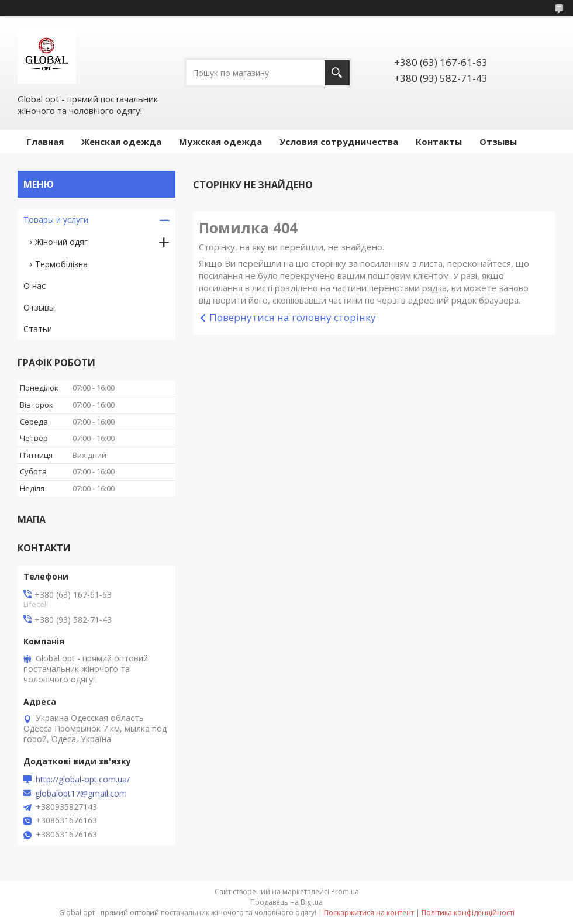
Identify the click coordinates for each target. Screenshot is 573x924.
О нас (34, 286)
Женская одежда (121, 142)
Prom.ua (345, 892)
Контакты (439, 142)
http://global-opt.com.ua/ (83, 780)
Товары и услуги (56, 220)
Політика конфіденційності (468, 913)
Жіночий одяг (61, 242)
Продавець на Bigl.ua (286, 902)
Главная (45, 142)
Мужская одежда (220, 142)
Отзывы (498, 142)
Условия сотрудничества (339, 142)
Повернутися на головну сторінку (293, 317)
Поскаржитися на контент (369, 913)
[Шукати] (337, 73)
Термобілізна (61, 264)
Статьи (38, 329)
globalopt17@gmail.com (81, 794)
